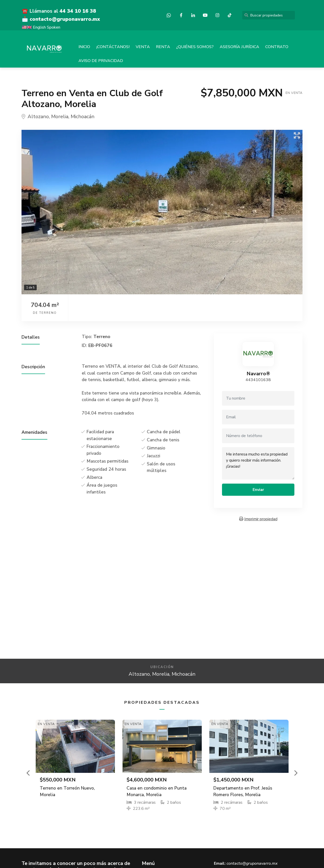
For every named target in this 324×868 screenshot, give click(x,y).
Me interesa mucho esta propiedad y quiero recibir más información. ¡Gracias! (258, 463)
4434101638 (258, 380)
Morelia (60, 117)
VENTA (143, 47)
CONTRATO (277, 47)
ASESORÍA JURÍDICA (239, 47)
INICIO (84, 47)
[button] (29, 773)
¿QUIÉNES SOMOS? (195, 47)
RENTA (163, 47)
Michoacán (83, 117)
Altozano (38, 117)
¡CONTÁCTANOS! (113, 47)
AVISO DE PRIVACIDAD (101, 61)
